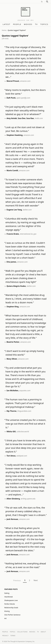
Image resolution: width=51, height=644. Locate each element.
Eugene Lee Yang (14, 210)
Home (4, 30)
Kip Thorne (12, 411)
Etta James (11, 262)
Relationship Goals (11, 608)
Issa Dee (22, 118)
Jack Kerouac (12, 519)
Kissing (7, 611)
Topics (44, 24)
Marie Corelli (12, 170)
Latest (7, 24)
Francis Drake (13, 234)
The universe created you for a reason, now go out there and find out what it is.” (26, 424)
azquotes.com (25, 391)
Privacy (5, 636)
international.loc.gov (28, 234)
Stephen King (13, 307)
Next (36, 580)
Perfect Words (9, 604)
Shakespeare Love (11, 600)
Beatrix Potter (13, 342)
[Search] (47, 2)
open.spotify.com (23, 98)
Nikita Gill (11, 432)
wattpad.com (22, 456)
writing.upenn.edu (28, 499)
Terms (13, 636)
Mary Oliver (12, 359)
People (17, 24)
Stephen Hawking (15, 135)
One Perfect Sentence (12, 615)
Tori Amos (11, 456)
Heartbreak (8, 597)
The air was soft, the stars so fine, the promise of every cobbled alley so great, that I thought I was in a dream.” (26, 511)
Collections (22, 632)
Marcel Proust (13, 81)
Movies (28, 24)
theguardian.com (24, 411)
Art (5, 618)
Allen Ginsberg (13, 499)
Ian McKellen (12, 391)
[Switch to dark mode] (42, 2)
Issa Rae (30, 118)
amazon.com (25, 81)
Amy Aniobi (12, 118)
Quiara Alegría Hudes (16, 286)
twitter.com (27, 210)
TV (36, 24)
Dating (7, 593)
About (43, 632)
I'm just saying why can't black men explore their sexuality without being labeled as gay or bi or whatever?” (25, 110)
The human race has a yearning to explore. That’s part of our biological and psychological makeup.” (24, 403)
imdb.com (39, 118)
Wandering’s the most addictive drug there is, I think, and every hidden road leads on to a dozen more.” (26, 299)
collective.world (23, 432)
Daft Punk (11, 98)
